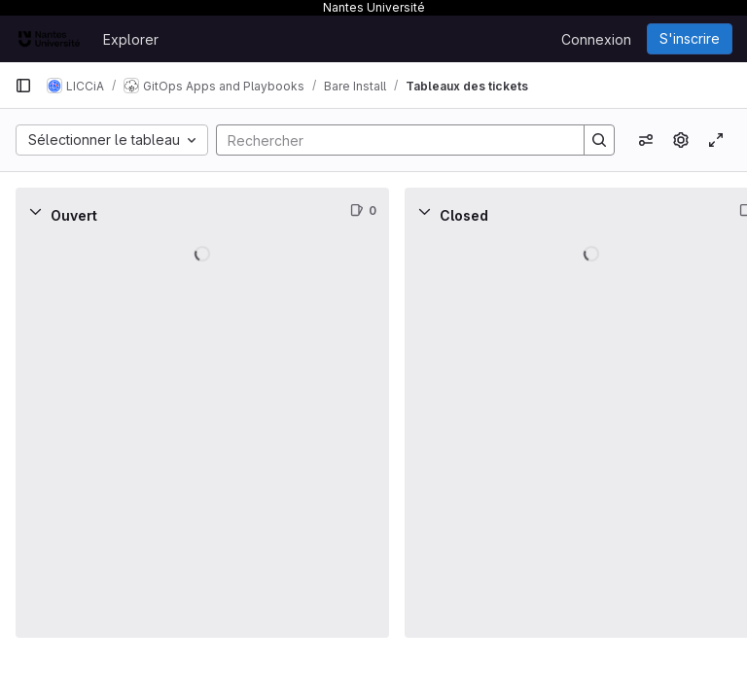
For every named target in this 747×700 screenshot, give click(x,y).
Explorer (131, 39)
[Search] (391, 140)
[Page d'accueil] (49, 39)
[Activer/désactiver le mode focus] (716, 140)
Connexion (596, 39)
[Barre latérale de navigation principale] (23, 86)
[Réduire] (35, 211)
